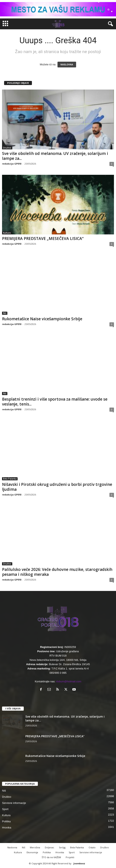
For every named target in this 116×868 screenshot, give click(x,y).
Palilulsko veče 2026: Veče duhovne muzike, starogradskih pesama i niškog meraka (57, 572)
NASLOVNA (67, 65)
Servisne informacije (14, 803)
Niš (5, 313)
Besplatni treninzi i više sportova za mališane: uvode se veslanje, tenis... (55, 402)
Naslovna (12, 847)
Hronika (7, 828)
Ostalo (92, 847)
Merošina (35, 847)
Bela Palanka (10, 479)
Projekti (70, 857)
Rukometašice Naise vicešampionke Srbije (42, 319)
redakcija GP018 (12, 164)
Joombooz (79, 863)
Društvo (7, 148)
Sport (5, 809)
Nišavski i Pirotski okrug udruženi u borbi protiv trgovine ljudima (57, 487)
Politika (6, 821)
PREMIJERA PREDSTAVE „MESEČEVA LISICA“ (43, 239)
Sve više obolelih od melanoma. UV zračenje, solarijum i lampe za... (55, 156)
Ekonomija (32, 852)
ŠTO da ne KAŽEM (51, 857)
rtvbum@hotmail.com (69, 681)
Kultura (7, 233)
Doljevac (50, 847)
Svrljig (62, 847)
